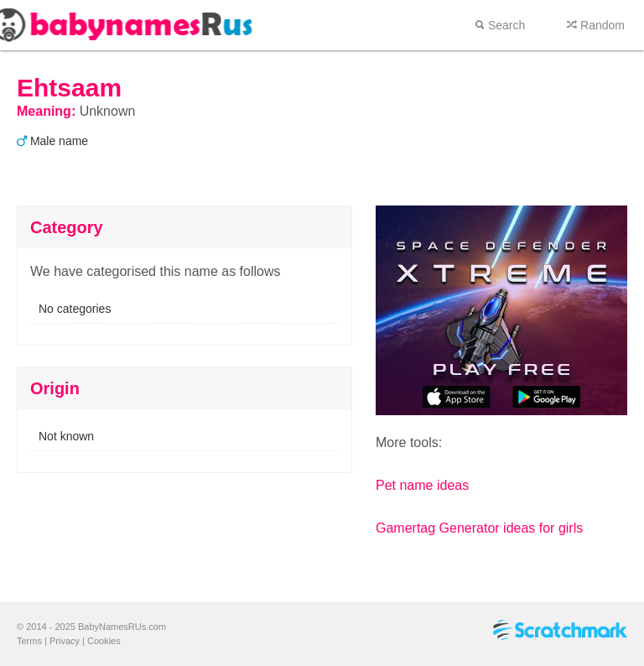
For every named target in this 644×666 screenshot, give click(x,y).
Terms (29, 641)
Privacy (65, 641)
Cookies (104, 641)
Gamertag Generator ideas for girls (479, 528)
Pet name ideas (422, 485)
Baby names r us (126, 25)
